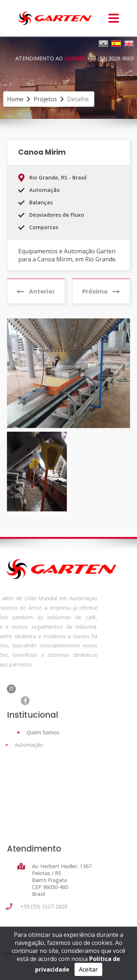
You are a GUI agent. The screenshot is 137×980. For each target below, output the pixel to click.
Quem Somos (41, 732)
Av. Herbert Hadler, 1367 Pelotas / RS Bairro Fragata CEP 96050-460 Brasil (59, 880)
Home (15, 99)
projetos (45, 99)
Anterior (36, 292)
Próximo (101, 292)
